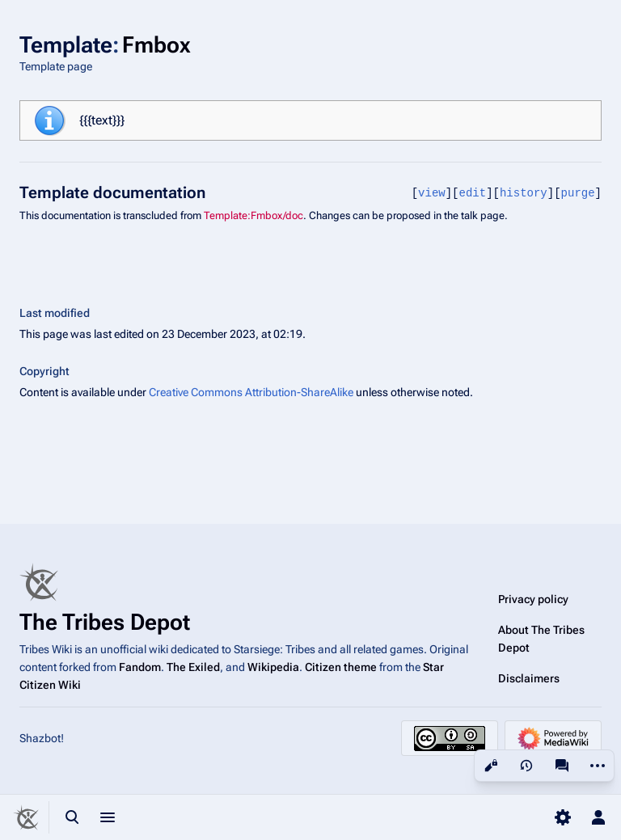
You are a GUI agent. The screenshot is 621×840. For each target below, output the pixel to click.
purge (578, 193)
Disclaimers (529, 678)
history (524, 193)
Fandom (140, 667)
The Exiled (193, 667)
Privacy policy (533, 599)
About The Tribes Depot (541, 639)
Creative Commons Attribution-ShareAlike (251, 392)
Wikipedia (273, 667)
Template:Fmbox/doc (253, 215)
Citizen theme (341, 667)
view (432, 193)
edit (473, 193)
